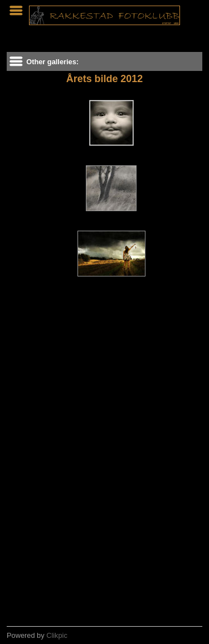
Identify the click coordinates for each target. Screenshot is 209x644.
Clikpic (57, 635)
